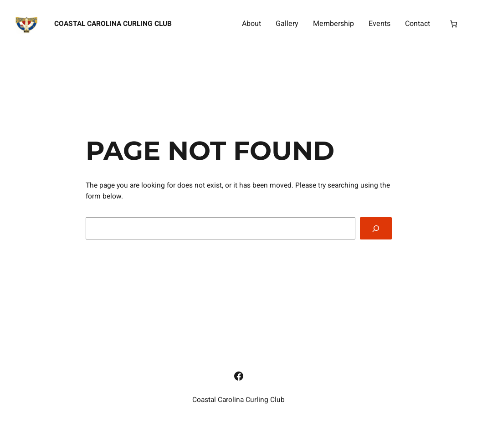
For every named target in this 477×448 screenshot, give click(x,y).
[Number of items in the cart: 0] (454, 24)
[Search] (376, 228)
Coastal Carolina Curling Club (113, 24)
